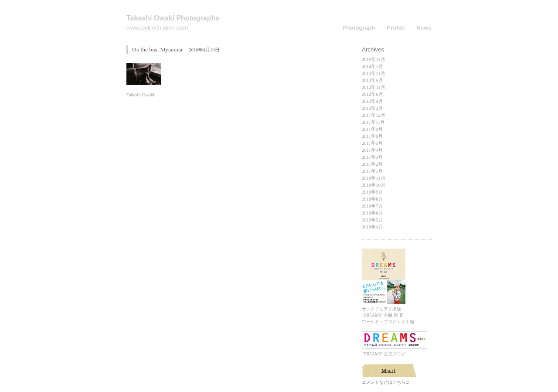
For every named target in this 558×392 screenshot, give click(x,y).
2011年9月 (372, 129)
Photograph (359, 28)
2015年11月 (374, 60)
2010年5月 (373, 220)
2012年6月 (373, 94)
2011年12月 (374, 115)
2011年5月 (372, 143)
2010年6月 (373, 213)
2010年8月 (373, 199)
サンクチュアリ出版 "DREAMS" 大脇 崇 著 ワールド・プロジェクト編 (388, 313)
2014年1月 (373, 66)
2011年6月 (372, 136)
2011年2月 (372, 164)
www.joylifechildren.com (157, 28)
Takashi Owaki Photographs (173, 18)
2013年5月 (373, 80)
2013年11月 (374, 73)
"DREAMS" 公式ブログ (395, 352)
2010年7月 (373, 206)
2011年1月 (372, 171)
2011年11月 (373, 122)
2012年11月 (374, 87)
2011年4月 (372, 150)
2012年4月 (373, 101)
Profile (396, 28)
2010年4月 (373, 227)
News (424, 28)
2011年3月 (372, 157)
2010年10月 (374, 185)
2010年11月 (374, 178)
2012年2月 (373, 108)
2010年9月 (373, 192)
